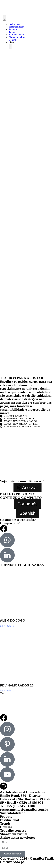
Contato (6, 827)
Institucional (9, 820)
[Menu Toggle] (4, 18)
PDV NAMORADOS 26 (17, 685)
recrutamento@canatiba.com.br (24, 809)
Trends (5, 823)
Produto (6, 816)
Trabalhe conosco (13, 830)
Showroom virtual (14, 834)
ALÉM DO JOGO (13, 620)
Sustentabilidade (13, 813)
